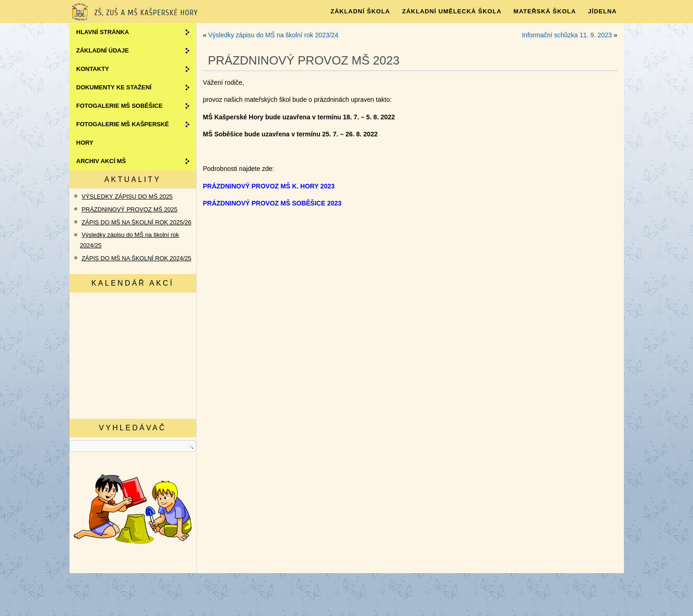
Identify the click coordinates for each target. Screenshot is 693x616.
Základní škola (361, 11)
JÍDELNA (603, 11)
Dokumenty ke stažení (114, 87)
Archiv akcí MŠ (101, 161)
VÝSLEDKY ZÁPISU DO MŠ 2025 (127, 197)
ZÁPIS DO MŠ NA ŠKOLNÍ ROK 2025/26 (136, 222)
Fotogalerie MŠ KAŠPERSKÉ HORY (123, 133)
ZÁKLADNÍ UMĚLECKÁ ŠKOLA (452, 11)
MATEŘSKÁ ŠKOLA (545, 11)
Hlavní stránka (103, 32)
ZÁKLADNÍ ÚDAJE (103, 50)
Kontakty (93, 69)
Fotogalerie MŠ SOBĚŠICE (120, 106)
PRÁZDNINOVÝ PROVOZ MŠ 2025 (129, 209)
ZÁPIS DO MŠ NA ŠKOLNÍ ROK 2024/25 (136, 258)
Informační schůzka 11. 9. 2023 (567, 35)
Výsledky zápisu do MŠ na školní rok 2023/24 (273, 35)
